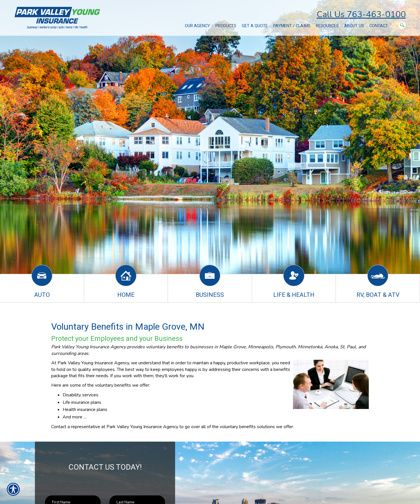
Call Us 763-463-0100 (361, 14)
